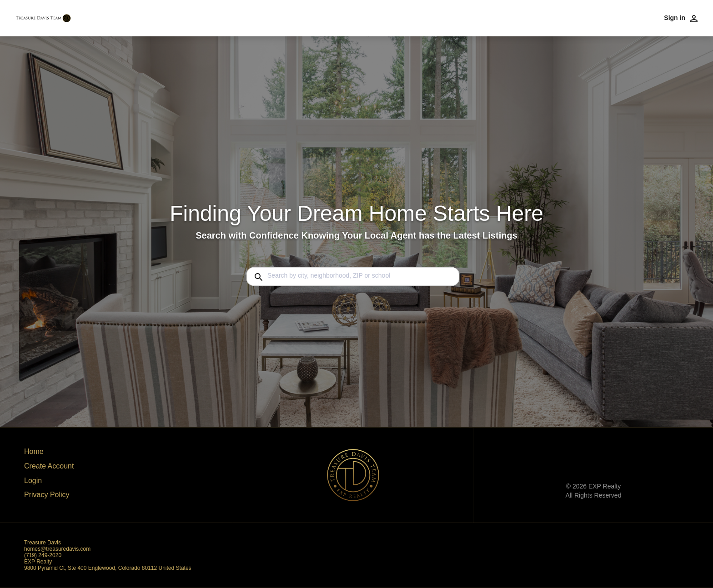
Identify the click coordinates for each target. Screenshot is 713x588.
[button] (49, 483)
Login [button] (33, 481)
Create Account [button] (49, 466)
